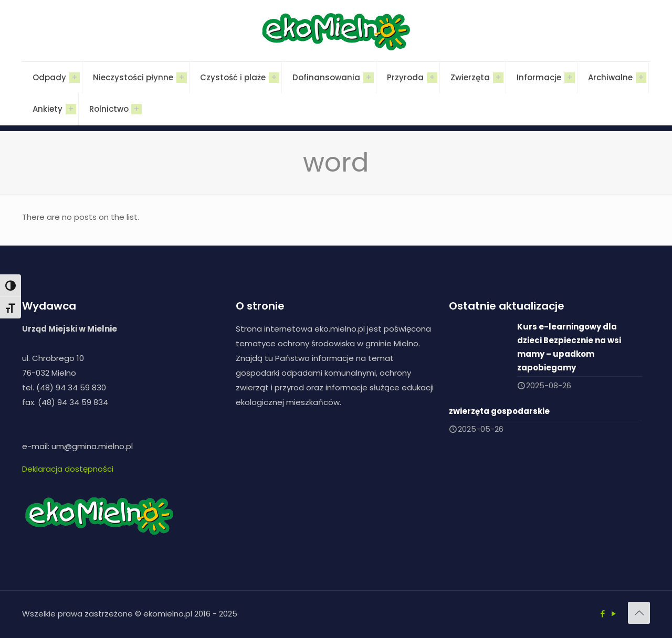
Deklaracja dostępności (68, 469)
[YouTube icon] (613, 614)
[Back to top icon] (639, 613)
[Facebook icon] (602, 614)
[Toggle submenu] (75, 78)
